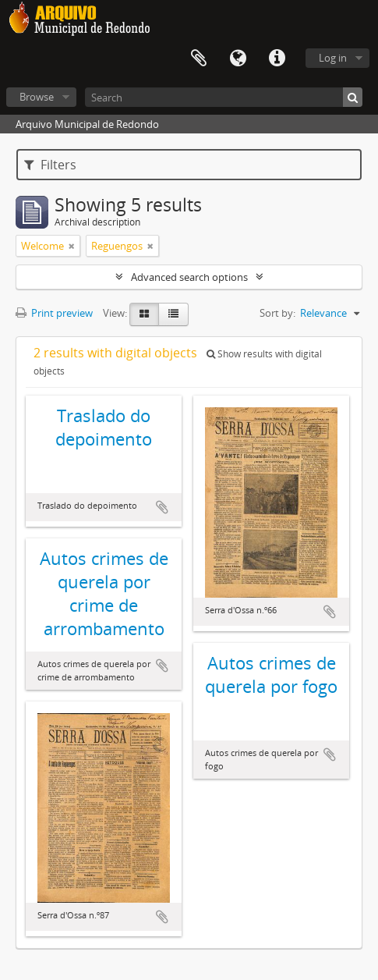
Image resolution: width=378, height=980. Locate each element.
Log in (333, 58)
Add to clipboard (162, 507)
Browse (37, 97)
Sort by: (277, 313)
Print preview (54, 313)
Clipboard (199, 59)
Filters (50, 165)
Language (238, 59)
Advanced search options (189, 277)
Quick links (277, 59)
